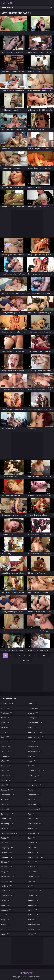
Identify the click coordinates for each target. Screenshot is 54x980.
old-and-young (36, 771)
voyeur (33, 910)
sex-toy (33, 843)
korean (6, 929)
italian (5, 900)
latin (32, 703)
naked (32, 742)
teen (32, 872)
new (32, 756)
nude (32, 761)
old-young (34, 775)
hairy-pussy (8, 876)
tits (32, 881)
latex (5, 934)
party (32, 799)
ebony (5, 799)
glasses (6, 862)
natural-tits (35, 751)
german (7, 852)
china (5, 771)
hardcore (7, 886)
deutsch (6, 780)
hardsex (6, 891)
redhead (34, 833)
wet (32, 920)
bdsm (6, 742)
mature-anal (35, 732)
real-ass (34, 819)
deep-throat (8, 775)
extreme (6, 819)
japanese (7, 910)
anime (6, 718)
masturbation (36, 723)
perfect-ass (34, 804)
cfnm (5, 761)
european (7, 814)
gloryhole (7, 867)
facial (6, 828)
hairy (5, 872)
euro (5, 809)
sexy (32, 848)
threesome (35, 876)
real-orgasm (35, 823)
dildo (5, 785)
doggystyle (8, 790)
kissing (6, 924)
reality (33, 828)
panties (33, 790)
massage (33, 718)
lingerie (33, 713)
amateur (7, 703)
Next (29, 660)
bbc (5, 732)
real (32, 814)
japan (6, 905)
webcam (34, 915)
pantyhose (34, 795)
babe (5, 727)
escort (5, 804)
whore (33, 934)
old (32, 766)
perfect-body (35, 809)
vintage (33, 905)
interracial (7, 896)
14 (44, 655)
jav (4, 915)
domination (8, 795)
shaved (33, 852)
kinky (5, 920)
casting (6, 756)
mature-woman (36, 737)
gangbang (7, 848)
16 (24, 660)
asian (6, 723)
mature (33, 727)
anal (5, 708)
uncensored (35, 891)
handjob (7, 881)
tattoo (33, 867)
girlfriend (7, 857)
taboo (33, 862)
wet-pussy (34, 924)
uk (31, 886)
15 (49, 655)
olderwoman (35, 785)
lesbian (33, 708)
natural (33, 747)
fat (5, 843)
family (6, 838)
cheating (6, 766)
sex (32, 838)
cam (5, 751)
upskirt (33, 896)
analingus (7, 713)
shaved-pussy (36, 857)
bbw (5, 737)
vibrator (33, 900)
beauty (6, 747)
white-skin (34, 929)
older (33, 780)
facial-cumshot (9, 833)
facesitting (7, 823)
